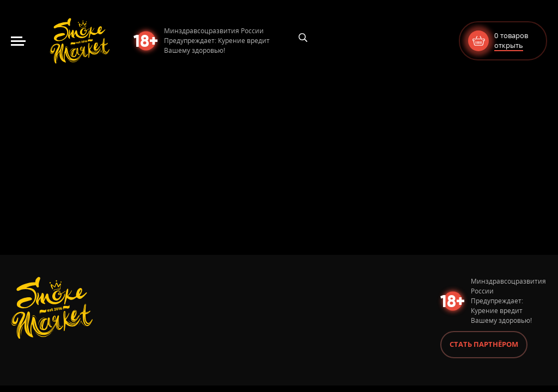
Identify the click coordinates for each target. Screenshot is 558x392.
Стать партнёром (484, 344)
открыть (509, 45)
